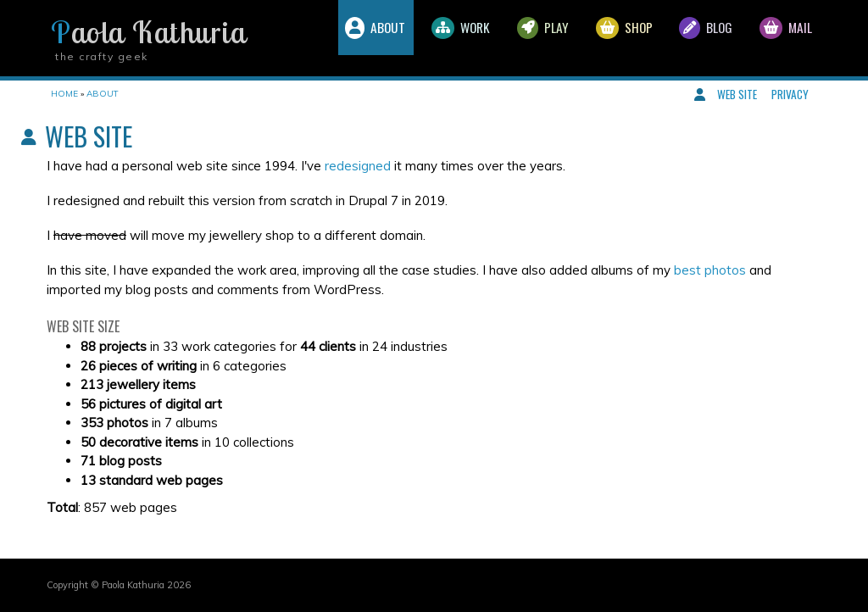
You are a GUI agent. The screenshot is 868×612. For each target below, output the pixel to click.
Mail (782, 38)
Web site (737, 94)
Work (422, 38)
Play (513, 38)
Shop (602, 38)
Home (64, 94)
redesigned (358, 166)
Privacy (790, 94)
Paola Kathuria (148, 32)
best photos (710, 270)
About (326, 38)
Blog (693, 38)
